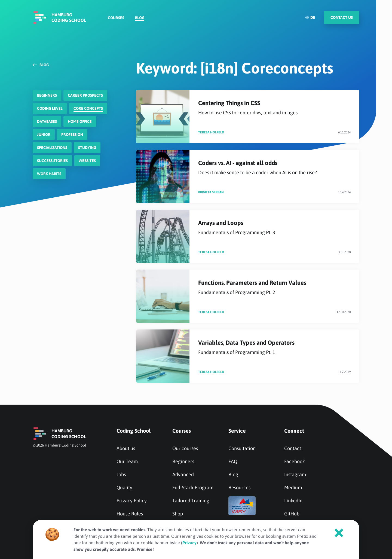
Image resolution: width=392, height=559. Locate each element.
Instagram (295, 474)
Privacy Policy (132, 501)
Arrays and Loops (274, 227)
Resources (239, 488)
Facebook (295, 461)
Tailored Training (191, 501)
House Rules (130, 514)
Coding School (134, 431)
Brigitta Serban (211, 192)
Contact (293, 448)
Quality (124, 488)
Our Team (127, 461)
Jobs (121, 474)
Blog (140, 18)
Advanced (183, 474)
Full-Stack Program (193, 488)
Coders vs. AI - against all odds (274, 168)
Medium (293, 488)
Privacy (189, 543)
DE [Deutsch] (310, 18)
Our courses (185, 448)
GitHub (292, 514)
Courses (116, 18)
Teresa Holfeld (211, 132)
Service (237, 431)
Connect (294, 431)
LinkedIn (293, 501)
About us (126, 448)
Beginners (183, 461)
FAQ (233, 461)
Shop (178, 514)
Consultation (242, 448)
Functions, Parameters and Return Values (274, 287)
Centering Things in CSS (274, 108)
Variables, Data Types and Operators (274, 347)
